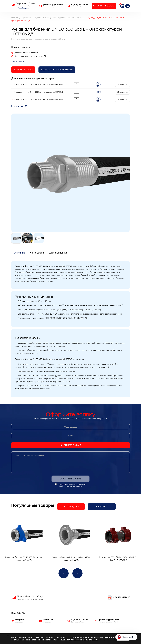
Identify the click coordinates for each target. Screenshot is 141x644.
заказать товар (23, 70)
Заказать (122, 85)
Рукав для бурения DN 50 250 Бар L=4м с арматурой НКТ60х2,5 (39, 92)
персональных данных (74, 486)
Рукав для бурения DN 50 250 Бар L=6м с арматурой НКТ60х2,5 (39, 100)
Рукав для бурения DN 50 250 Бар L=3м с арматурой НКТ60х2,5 (39, 85)
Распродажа (71, 507)
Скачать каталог (119, 597)
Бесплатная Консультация (57, 70)
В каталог (102, 507)
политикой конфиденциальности (82, 640)
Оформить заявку (104, 6)
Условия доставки (18, 61)
